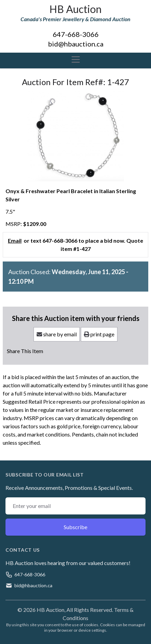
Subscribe (75, 527)
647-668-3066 (76, 34)
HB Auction (75, 9)
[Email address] (75, 506)
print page (99, 334)
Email (15, 240)
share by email (57, 334)
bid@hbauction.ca (76, 44)
